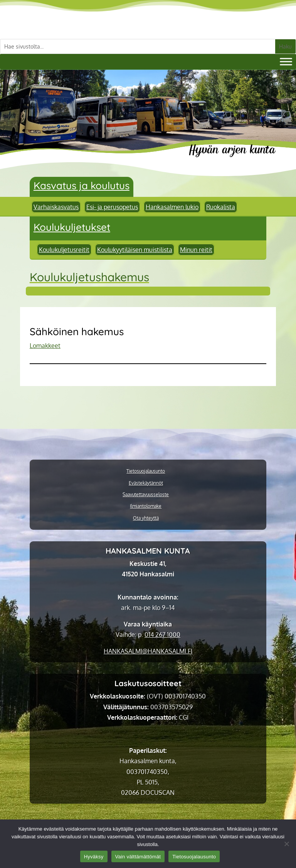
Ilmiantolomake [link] (146, 506)
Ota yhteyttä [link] (146, 518)
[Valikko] (286, 61)
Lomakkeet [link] (45, 346)
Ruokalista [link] (221, 207)
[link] (148, 651)
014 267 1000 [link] (162, 635)
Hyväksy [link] (94, 857)
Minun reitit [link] (196, 250)
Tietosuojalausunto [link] (146, 471)
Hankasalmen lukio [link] (172, 207)
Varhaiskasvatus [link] (56, 207)
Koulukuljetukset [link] (72, 227)
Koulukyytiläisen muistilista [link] (135, 250)
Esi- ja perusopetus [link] (112, 207)
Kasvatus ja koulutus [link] (82, 186)
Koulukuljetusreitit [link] (64, 250)
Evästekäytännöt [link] (146, 483)
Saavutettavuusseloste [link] (146, 495)
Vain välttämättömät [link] (138, 857)
